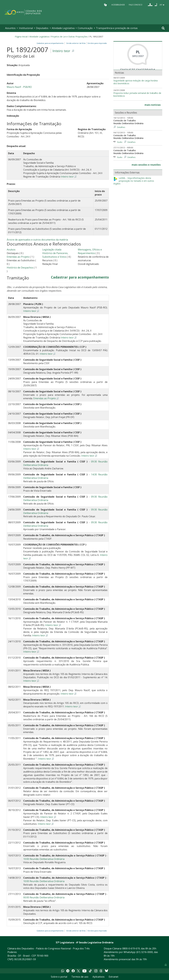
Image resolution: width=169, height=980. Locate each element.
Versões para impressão (97, 43)
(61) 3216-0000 (145, 952)
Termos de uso (80, 977)
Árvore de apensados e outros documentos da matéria (37, 240)
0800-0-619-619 (131, 948)
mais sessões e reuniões (146, 165)
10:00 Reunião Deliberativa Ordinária (44, 859)
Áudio (120, 142)
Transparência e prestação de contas (117, 28)
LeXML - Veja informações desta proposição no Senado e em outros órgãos (134, 181)
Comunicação (85, 28)
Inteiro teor (61, 51)
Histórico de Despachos (20, 268)
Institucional (26, 28)
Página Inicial (21, 37)
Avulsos (11, 250)
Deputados (42, 28)
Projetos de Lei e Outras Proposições (69, 37)
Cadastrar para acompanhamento (51, 43)
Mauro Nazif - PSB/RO (19, 87)
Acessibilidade (118, 5)
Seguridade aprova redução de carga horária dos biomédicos (135, 82)
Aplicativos (99, 977)
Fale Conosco (136, 5)
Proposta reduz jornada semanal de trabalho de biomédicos (137, 95)
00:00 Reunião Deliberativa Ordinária (44, 897)
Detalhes (121, 127)
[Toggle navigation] (163, 28)
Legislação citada (52, 250)
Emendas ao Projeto (18, 257)
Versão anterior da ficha (76, 43)
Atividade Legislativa (63, 28)
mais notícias (153, 105)
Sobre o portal (59, 977)
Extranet (114, 977)
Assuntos (10, 28)
